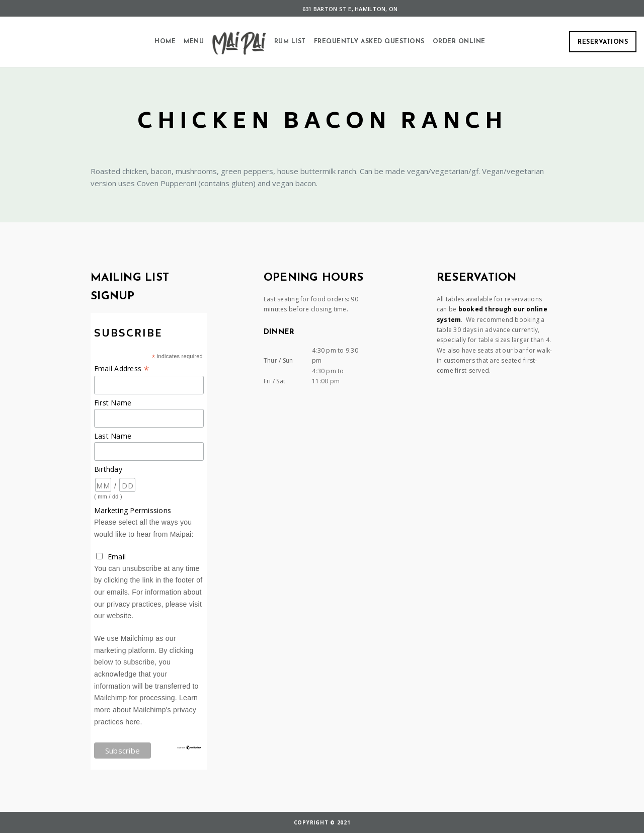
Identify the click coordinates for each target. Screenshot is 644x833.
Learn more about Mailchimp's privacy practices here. (146, 710)
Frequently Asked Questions (369, 42)
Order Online (459, 42)
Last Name (113, 436)
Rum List (290, 42)
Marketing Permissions (133, 510)
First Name (113, 403)
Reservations (603, 42)
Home (165, 42)
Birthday (108, 469)
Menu (194, 42)
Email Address (122, 368)
